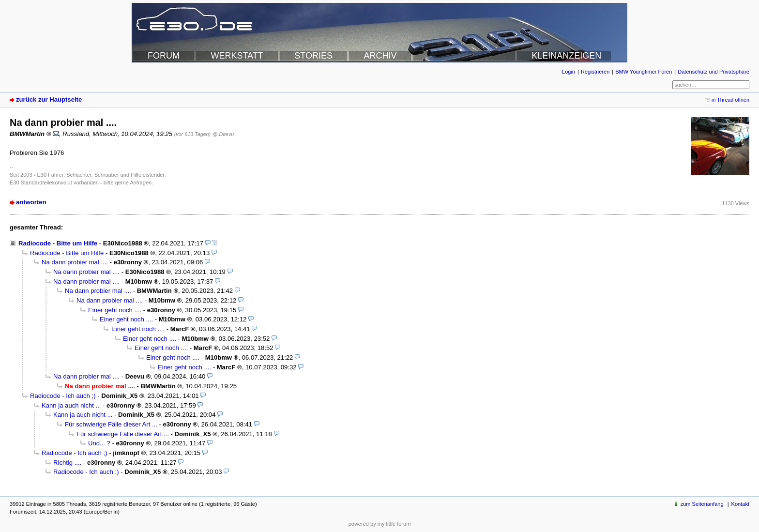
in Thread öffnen (730, 100)
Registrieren (595, 72)
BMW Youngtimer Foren (644, 72)
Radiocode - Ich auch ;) (63, 396)
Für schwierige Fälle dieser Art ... (111, 424)
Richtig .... (67, 463)
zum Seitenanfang (702, 504)
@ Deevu (223, 134)
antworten (31, 202)
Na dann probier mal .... (75, 262)
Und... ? (99, 443)
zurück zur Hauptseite (49, 99)
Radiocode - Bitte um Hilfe (58, 243)
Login (569, 72)
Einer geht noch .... (115, 310)
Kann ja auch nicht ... (71, 405)
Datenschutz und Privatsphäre (713, 72)
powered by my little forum (380, 524)
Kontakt (740, 504)
